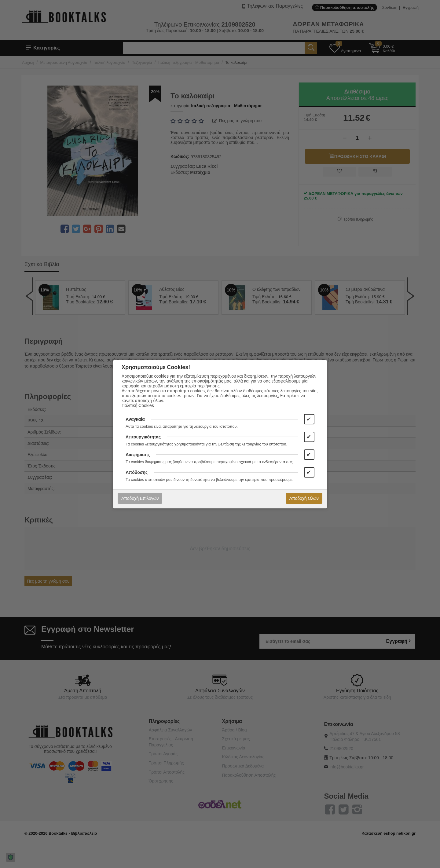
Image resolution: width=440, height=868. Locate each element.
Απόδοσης (137, 472)
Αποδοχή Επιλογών (140, 498)
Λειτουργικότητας (143, 437)
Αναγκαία (135, 419)
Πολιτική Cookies (138, 405)
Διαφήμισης (138, 455)
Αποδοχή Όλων (304, 498)
